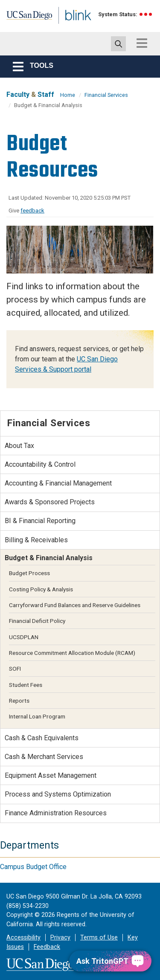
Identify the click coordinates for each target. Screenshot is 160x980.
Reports (19, 701)
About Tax (19, 446)
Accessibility (23, 938)
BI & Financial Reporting (40, 521)
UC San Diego (25, 18)
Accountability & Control (40, 464)
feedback (32, 211)
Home (68, 95)
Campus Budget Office (33, 867)
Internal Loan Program (37, 716)
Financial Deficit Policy (37, 621)
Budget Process (29, 573)
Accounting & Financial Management (58, 483)
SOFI (15, 669)
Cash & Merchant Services (44, 757)
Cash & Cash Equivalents (42, 738)
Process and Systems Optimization (58, 794)
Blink (68, 27)
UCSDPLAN (24, 637)
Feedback (47, 947)
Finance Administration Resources (56, 813)
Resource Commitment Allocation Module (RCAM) (72, 653)
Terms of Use (99, 938)
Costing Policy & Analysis (41, 589)
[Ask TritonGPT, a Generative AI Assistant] (110, 961)
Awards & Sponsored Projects (50, 502)
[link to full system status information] (146, 14)
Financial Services (106, 95)
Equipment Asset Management (51, 775)
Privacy (60, 938)
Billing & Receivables (36, 540)
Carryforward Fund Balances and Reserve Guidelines (75, 605)
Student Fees (26, 685)
